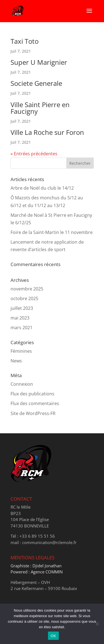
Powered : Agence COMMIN (37, 572)
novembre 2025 (27, 289)
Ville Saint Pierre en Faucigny (40, 108)
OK (53, 636)
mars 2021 (21, 328)
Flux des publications (32, 394)
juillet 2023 (22, 308)
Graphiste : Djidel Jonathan (36, 566)
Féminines (21, 351)
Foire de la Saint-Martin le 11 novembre (52, 232)
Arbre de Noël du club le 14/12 (42, 188)
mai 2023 (20, 318)
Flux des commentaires (35, 403)
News (16, 361)
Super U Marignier (39, 62)
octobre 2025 (24, 298)
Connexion (22, 384)
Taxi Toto (25, 41)
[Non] (97, 624)
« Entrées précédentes (34, 154)
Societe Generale (36, 83)
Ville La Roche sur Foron (47, 132)
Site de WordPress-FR (33, 413)
